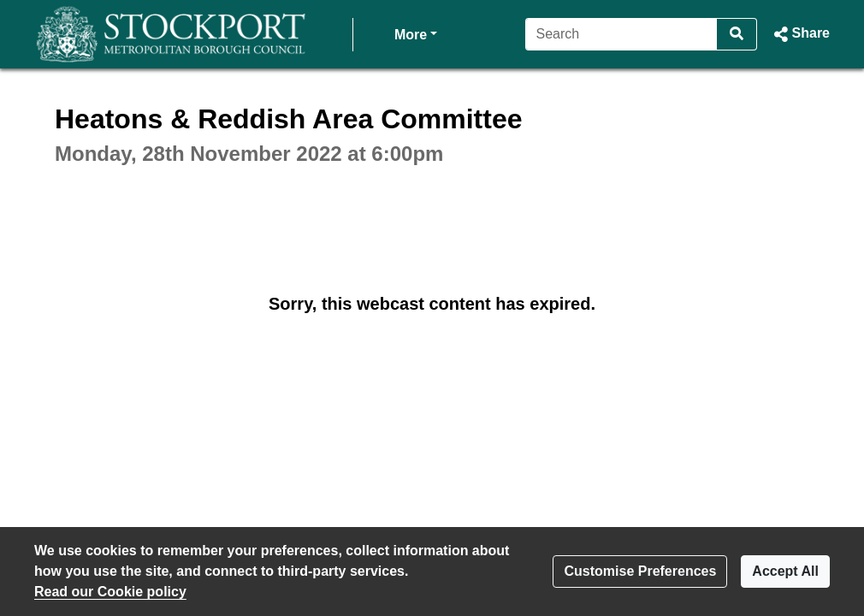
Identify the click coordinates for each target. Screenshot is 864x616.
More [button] (416, 33)
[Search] (621, 34)
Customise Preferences (640, 571)
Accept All (785, 571)
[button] (800, 34)
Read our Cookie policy (110, 592)
